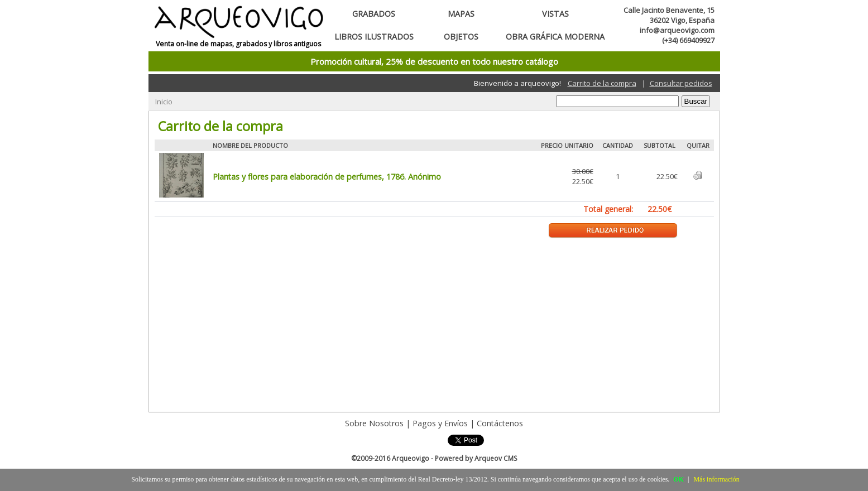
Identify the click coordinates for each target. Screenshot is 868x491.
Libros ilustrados (374, 37)
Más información (716, 479)
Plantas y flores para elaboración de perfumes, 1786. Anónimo (327, 177)
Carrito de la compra (602, 83)
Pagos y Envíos (440, 423)
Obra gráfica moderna (555, 37)
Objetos (461, 37)
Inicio (164, 102)
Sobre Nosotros (374, 423)
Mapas (461, 14)
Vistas (555, 14)
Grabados (374, 14)
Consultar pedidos (681, 83)
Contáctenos (500, 423)
